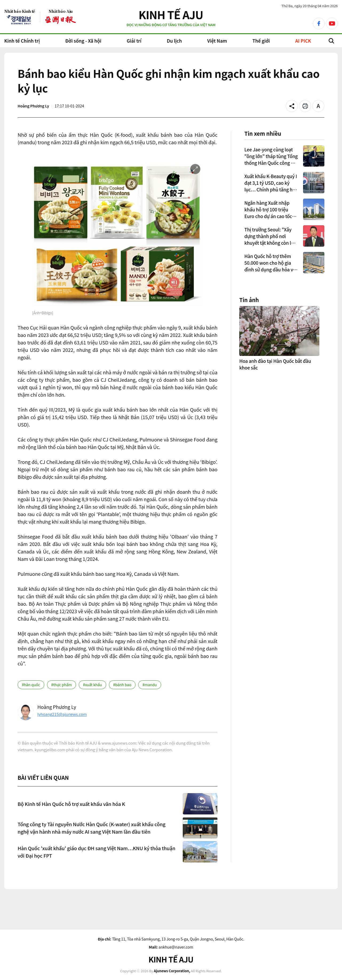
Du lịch (174, 41)
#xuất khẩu (92, 685)
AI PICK (303, 41)
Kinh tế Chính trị (22, 41)
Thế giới (261, 41)
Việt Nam (217, 41)
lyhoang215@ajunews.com (62, 714)
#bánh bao (122, 685)
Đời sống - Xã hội (83, 41)
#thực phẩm (61, 685)
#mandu (150, 685)
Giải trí (134, 41)
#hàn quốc (31, 685)
